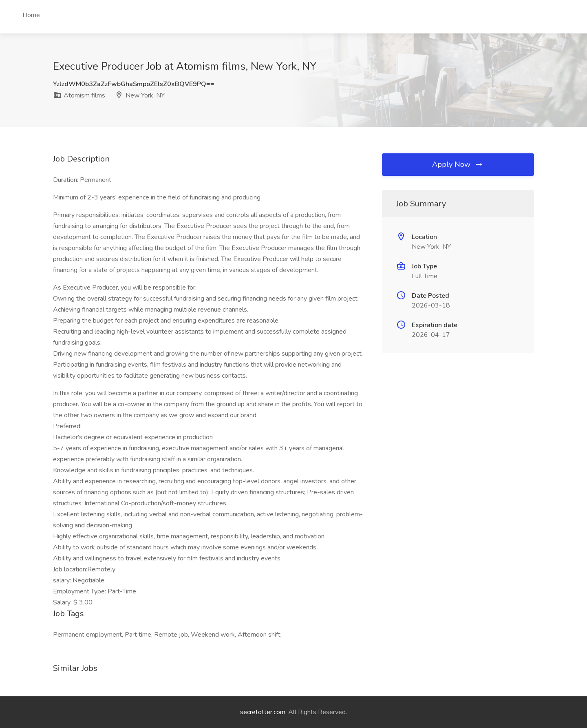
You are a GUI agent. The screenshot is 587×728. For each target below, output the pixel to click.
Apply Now (458, 164)
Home (31, 15)
